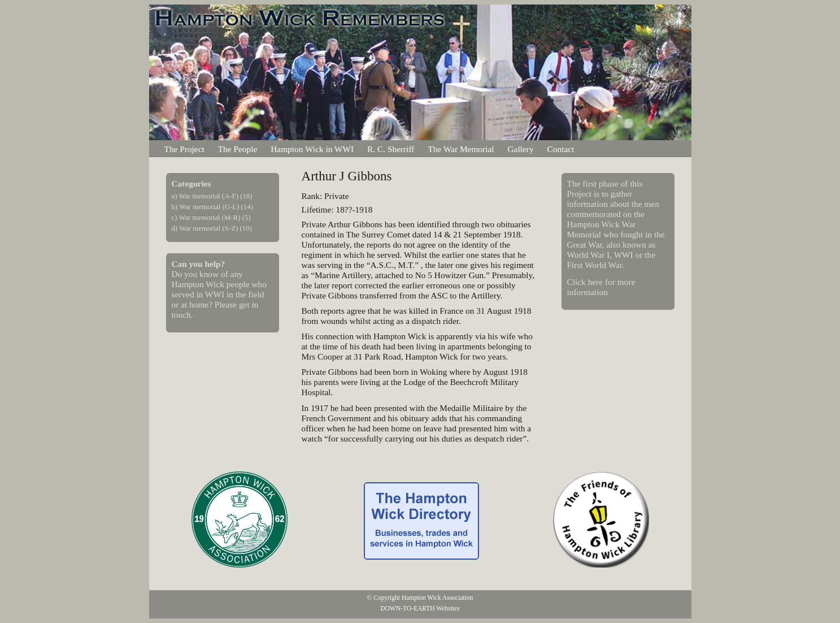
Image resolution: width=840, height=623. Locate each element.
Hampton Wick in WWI (312, 149)
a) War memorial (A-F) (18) (212, 196)
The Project (184, 149)
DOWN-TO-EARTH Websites (420, 608)
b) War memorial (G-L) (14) (212, 207)
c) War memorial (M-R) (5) (211, 218)
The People (238, 149)
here (595, 282)
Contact (561, 149)
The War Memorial (461, 149)
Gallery (521, 149)
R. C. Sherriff (391, 149)
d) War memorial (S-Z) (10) (212, 228)
